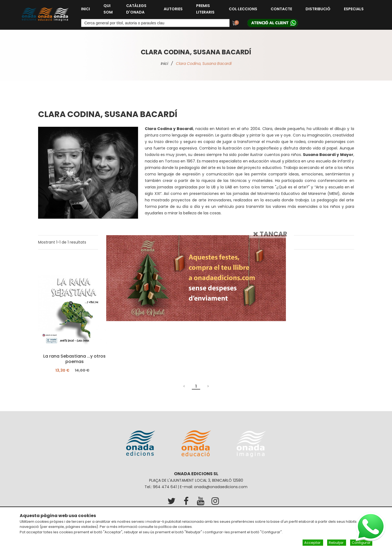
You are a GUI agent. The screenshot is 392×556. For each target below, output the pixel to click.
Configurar (361, 543)
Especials (354, 9)
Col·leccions (243, 9)
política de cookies (175, 527)
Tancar (270, 234)
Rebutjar (337, 543)
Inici (86, 9)
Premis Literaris (205, 9)
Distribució (318, 9)
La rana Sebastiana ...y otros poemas (74, 359)
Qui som (108, 9)
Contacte (281, 9)
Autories (173, 9)
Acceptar (313, 543)
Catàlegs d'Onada (136, 9)
